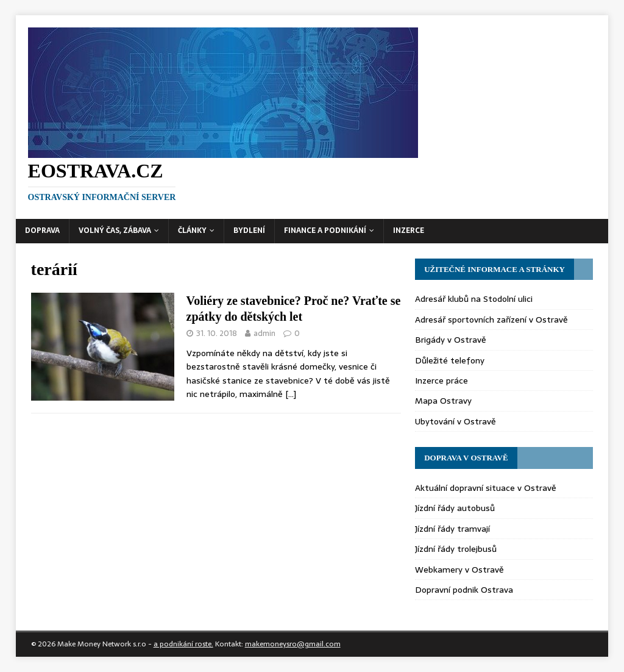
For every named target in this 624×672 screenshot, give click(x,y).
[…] (291, 394)
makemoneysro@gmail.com (293, 644)
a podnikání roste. (183, 644)
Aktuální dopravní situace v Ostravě (486, 488)
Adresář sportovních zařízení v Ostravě (491, 320)
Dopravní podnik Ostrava (464, 590)
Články (192, 231)
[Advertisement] (459, 119)
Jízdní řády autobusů (455, 508)
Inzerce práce (441, 381)
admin (264, 333)
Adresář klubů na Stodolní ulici (474, 299)
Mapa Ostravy (443, 401)
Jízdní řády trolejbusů (456, 549)
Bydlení (249, 231)
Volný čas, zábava (115, 231)
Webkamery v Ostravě (459, 570)
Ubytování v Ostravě (456, 421)
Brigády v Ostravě (451, 340)
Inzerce (409, 231)
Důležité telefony (450, 360)
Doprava (42, 231)
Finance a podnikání (325, 231)
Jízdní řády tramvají (452, 529)
